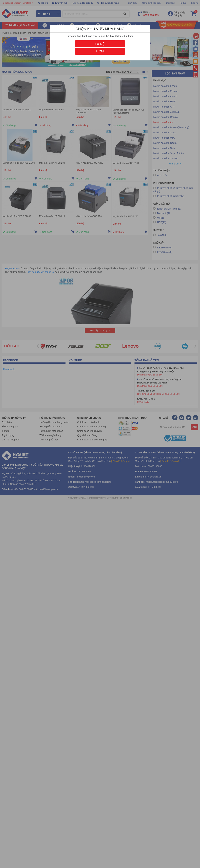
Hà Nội (100, 44)
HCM (100, 51)
